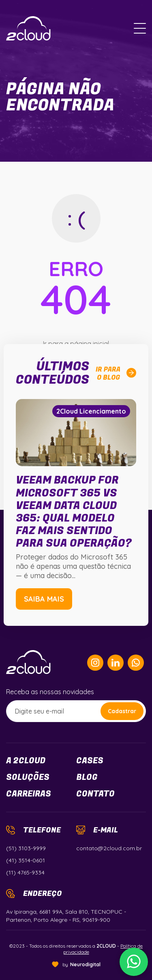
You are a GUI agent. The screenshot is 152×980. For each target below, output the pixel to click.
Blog (87, 777)
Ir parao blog (116, 374)
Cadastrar (122, 711)
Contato (95, 794)
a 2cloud (26, 761)
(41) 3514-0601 (26, 860)
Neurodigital (85, 964)
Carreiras (29, 794)
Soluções (28, 777)
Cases (90, 761)
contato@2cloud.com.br (109, 848)
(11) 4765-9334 (25, 872)
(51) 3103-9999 (26, 848)
